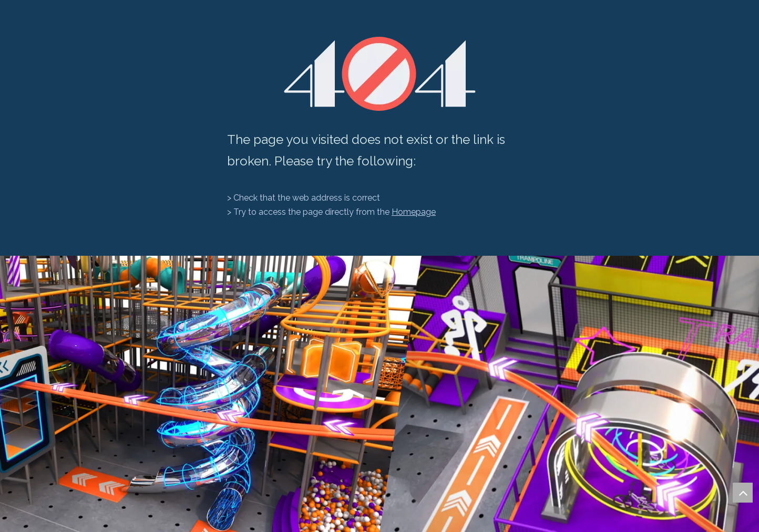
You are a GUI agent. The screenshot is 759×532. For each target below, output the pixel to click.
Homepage (414, 212)
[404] (380, 74)
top (743, 493)
